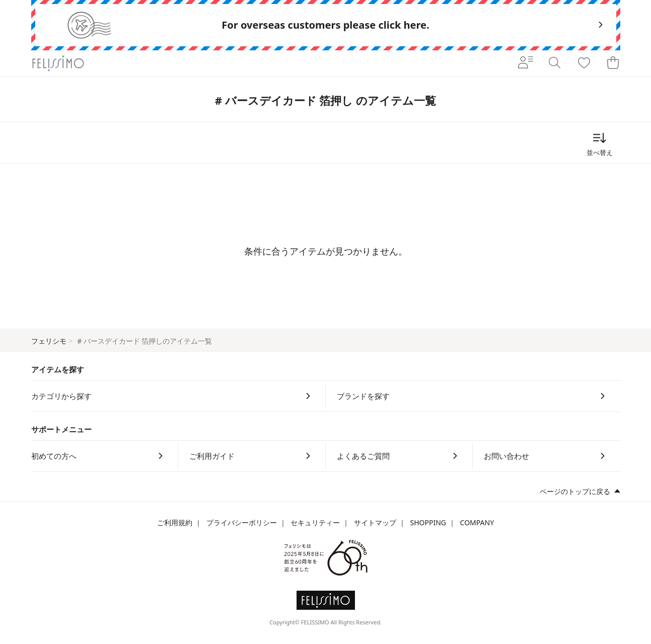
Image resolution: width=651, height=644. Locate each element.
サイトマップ (375, 522)
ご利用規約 (175, 522)
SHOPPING (428, 522)
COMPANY (477, 522)
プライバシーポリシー (242, 522)
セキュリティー (315, 522)
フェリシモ (49, 341)
